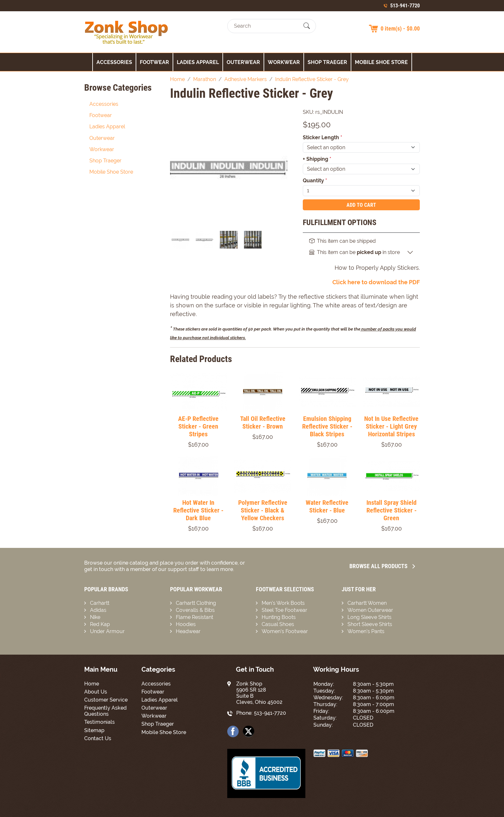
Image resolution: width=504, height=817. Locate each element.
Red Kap (100, 624)
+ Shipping (317, 159)
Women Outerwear (370, 610)
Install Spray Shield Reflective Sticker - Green (392, 510)
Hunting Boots (279, 617)
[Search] (266, 26)
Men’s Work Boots (283, 603)
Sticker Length (323, 137)
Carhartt (100, 603)
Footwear (154, 62)
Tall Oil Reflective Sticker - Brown (263, 422)
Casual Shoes (278, 624)
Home (92, 684)
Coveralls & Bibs (195, 610)
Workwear (284, 62)
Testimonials (99, 722)
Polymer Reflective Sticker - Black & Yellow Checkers (263, 510)
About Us (96, 692)
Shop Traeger (327, 62)
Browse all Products (382, 566)
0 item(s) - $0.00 (400, 28)
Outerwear (243, 62)
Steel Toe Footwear (284, 610)
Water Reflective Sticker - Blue (327, 506)
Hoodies (186, 624)
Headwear (188, 631)
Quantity (315, 181)
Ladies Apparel (198, 62)
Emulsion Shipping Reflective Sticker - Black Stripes (327, 426)
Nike (95, 617)
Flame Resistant (194, 617)
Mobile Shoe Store (381, 62)
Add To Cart (361, 205)
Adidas (98, 610)
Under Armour (107, 631)
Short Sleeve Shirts (370, 624)
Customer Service (106, 700)
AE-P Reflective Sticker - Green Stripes (198, 426)
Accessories (114, 62)
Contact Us (98, 738)
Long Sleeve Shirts (369, 617)
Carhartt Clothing (196, 603)
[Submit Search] (307, 26)
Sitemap (94, 730)
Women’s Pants (366, 631)
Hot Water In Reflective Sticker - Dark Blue (198, 510)
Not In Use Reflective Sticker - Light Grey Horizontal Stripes (391, 426)
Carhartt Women (367, 603)
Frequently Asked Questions (105, 711)
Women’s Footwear (285, 631)
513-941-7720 (405, 6)
